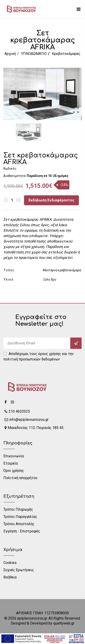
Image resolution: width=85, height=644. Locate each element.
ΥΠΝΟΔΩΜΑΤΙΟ (34, 54)
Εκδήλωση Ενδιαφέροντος (51, 200)
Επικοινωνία (14, 456)
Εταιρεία (11, 463)
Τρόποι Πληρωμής (18, 509)
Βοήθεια (10, 577)
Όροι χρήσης (14, 471)
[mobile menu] (79, 9)
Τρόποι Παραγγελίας (20, 517)
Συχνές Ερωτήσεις (19, 570)
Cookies (10, 563)
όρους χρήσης (50, 354)
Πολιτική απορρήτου (20, 478)
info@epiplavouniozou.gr (27, 420)
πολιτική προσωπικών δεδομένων (32, 359)
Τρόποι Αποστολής (19, 524)
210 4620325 (17, 411)
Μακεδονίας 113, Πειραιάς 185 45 (34, 428)
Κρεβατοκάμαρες (66, 54)
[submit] (76, 343)
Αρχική (10, 54)
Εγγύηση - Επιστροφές (22, 531)
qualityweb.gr (64, 623)
